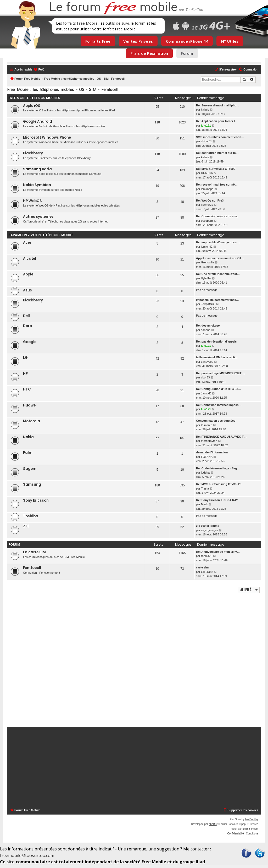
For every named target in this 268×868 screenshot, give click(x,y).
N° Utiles (230, 41)
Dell (26, 316)
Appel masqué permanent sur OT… (220, 258)
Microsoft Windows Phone (47, 137)
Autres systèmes (38, 217)
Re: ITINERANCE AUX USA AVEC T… (221, 437)
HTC (27, 389)
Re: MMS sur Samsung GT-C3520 (219, 484)
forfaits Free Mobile (80, 23)
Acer (27, 243)
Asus (27, 290)
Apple (28, 274)
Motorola (32, 421)
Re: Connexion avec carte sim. (217, 216)
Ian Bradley (252, 819)
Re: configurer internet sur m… (217, 153)
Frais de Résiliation (149, 53)
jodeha (205, 473)
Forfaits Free (98, 41)
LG (25, 358)
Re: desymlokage (208, 325)
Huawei (30, 405)
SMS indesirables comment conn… (220, 137)
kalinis (205, 110)
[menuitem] (39, 69)
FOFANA (207, 457)
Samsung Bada (37, 169)
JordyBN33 (208, 304)
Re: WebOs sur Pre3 (210, 200)
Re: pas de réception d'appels (216, 341)
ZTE (26, 526)
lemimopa (207, 189)
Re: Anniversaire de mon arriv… (218, 552)
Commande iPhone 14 (187, 41)
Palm (28, 453)
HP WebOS (32, 201)
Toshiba (31, 516)
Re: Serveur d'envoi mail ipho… (218, 105)
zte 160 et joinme (208, 526)
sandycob (207, 362)
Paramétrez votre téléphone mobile (41, 235)
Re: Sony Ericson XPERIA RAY (217, 500)
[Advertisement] (134, 661)
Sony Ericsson (36, 500)
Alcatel (30, 259)
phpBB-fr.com (250, 829)
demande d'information (212, 452)
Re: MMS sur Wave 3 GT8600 (216, 169)
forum (140, 23)
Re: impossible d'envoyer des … (218, 242)
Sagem (30, 469)
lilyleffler (206, 278)
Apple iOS (32, 106)
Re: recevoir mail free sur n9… (217, 185)
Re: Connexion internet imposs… (219, 405)
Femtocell (32, 568)
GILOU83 (207, 572)
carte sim (202, 567)
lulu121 (206, 126)
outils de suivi (117, 23)
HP (25, 374)
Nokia (28, 437)
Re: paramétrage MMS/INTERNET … (221, 373)
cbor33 (205, 377)
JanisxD (206, 393)
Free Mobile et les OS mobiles (34, 98)
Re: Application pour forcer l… (217, 121)
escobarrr (207, 221)
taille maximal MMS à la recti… (217, 357)
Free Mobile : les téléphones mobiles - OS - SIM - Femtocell (62, 89)
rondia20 (207, 556)
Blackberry (33, 153)
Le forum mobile (113, 7)
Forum (187, 53)
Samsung (32, 484)
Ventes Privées (138, 41)
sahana (206, 330)
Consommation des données (216, 421)
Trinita (205, 489)
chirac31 (206, 141)
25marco (207, 425)
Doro (27, 326)
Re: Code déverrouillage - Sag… (218, 468)
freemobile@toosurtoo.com (27, 855)
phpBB (213, 824)
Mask (204, 504)
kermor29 (207, 205)
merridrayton (209, 441)
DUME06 (207, 173)
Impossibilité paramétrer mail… (217, 300)
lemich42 (207, 247)
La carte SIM (34, 552)
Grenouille (208, 262)
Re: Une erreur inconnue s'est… (218, 274)
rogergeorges (210, 530)
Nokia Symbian (37, 185)
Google (30, 342)
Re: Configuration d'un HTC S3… (219, 389)
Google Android (38, 121)
